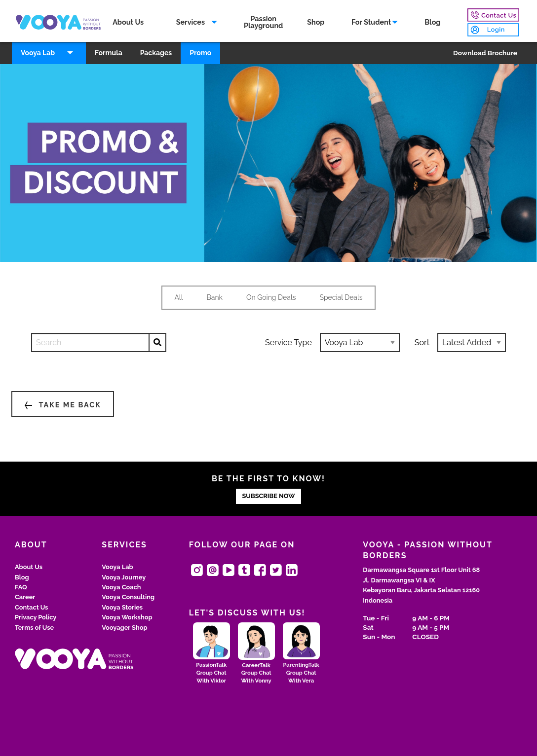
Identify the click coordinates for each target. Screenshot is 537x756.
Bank (215, 297)
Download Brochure (485, 53)
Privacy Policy (36, 617)
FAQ (21, 587)
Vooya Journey (124, 577)
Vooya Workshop (127, 617)
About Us (128, 22)
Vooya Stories (122, 607)
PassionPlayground (263, 22)
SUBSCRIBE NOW (269, 496)
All (178, 297)
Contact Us (31, 607)
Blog (432, 22)
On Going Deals (271, 297)
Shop (316, 22)
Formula (109, 53)
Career (25, 597)
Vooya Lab (38, 53)
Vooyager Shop (124, 628)
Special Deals (341, 297)
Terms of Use (34, 628)
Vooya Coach (121, 587)
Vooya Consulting (128, 597)
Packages (156, 53)
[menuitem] (128, 22)
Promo (200, 53)
